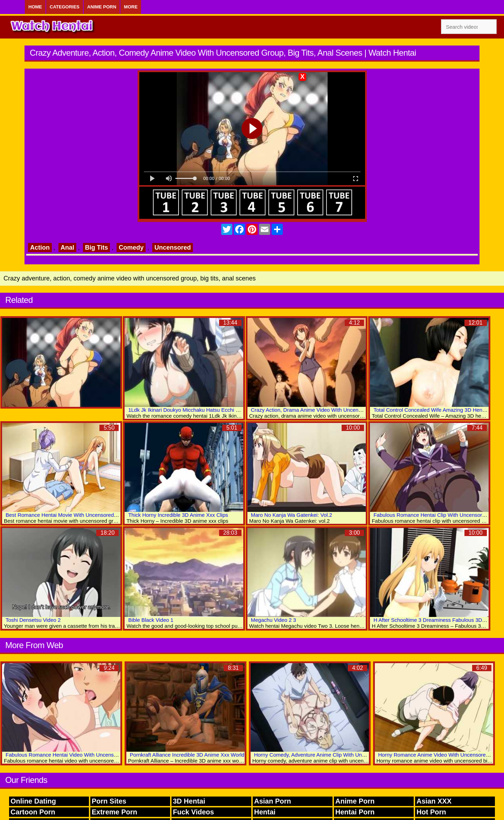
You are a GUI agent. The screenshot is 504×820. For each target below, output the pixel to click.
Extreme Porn (114, 812)
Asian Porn (273, 801)
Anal (67, 248)
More (131, 7)
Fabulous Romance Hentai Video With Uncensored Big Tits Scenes (84, 755)
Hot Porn (431, 812)
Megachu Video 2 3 (274, 620)
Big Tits (97, 248)
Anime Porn (102, 7)
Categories (65, 7)
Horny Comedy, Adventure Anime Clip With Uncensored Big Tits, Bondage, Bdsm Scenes (358, 755)
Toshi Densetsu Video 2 (33, 620)
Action (40, 248)
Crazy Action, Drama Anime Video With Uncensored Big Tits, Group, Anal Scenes (345, 410)
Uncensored (173, 248)
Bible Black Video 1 (151, 620)
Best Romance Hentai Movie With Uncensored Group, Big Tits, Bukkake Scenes (99, 515)
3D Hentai (189, 801)
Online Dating (33, 801)
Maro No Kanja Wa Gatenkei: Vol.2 (292, 515)
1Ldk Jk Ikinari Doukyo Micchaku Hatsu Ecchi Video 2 (191, 410)
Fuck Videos (193, 812)
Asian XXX (434, 801)
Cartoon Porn (33, 812)
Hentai (265, 812)
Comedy (131, 248)
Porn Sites (109, 801)
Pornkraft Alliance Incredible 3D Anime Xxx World (187, 755)
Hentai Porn (355, 812)
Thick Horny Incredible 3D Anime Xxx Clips (178, 515)
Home (35, 7)
